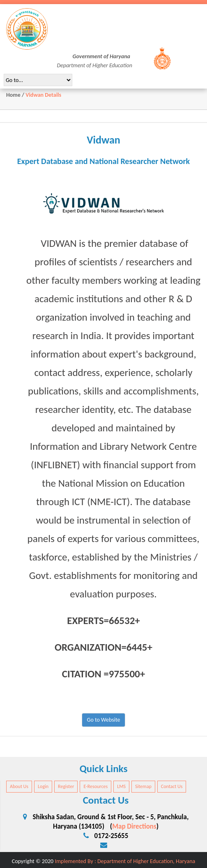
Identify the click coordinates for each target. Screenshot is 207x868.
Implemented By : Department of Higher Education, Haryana (125, 861)
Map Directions (134, 826)
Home (13, 95)
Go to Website (104, 720)
